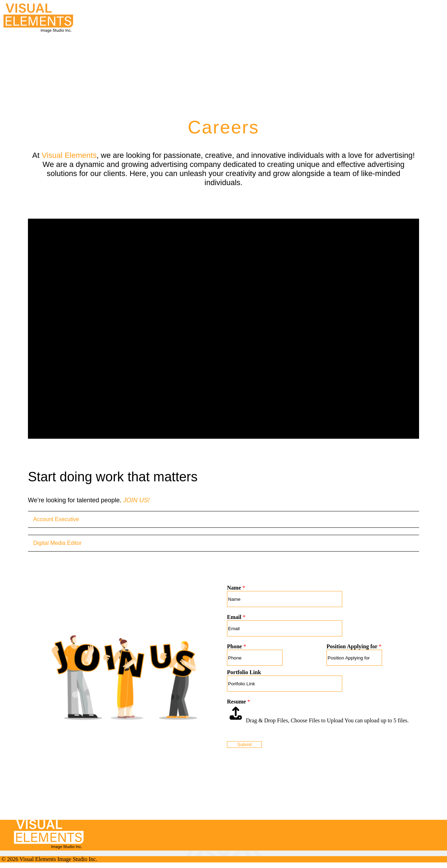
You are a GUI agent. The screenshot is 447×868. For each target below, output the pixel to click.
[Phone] (255, 658)
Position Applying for (354, 646)
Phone (237, 646)
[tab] (223, 519)
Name (236, 588)
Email (236, 617)
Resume (239, 702)
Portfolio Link (244, 672)
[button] (391, 6)
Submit (244, 745)
